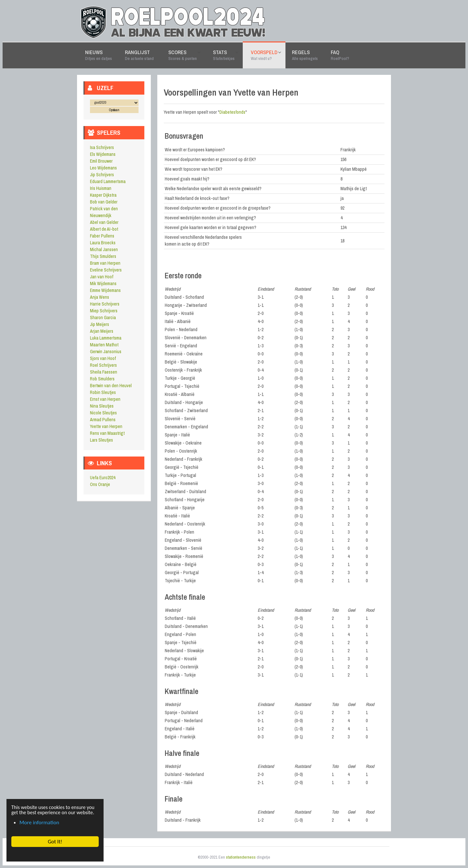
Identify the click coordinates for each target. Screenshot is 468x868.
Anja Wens (100, 297)
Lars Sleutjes (101, 440)
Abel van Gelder (104, 222)
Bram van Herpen (105, 263)
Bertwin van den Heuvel (111, 386)
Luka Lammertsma (106, 338)
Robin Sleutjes (103, 392)
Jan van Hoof (102, 277)
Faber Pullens (102, 236)
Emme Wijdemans (105, 290)
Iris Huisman (101, 188)
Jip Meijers (100, 324)
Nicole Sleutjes (103, 413)
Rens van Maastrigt (107, 433)
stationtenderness (241, 857)
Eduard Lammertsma (108, 181)
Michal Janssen (104, 249)
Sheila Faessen (104, 372)
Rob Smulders (102, 379)
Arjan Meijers (102, 331)
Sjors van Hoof (103, 358)
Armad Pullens (103, 420)
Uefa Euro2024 (103, 478)
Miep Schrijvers (104, 311)
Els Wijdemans (103, 154)
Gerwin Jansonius (106, 352)
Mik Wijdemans (103, 284)
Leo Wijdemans (103, 168)
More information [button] (39, 822)
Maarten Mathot (104, 345)
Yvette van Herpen (106, 426)
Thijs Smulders (103, 256)
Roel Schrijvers (103, 365)
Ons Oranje (100, 484)
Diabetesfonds (232, 112)
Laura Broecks (103, 243)
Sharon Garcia (103, 318)
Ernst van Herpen (105, 399)
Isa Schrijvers (102, 147)
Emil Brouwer (101, 161)
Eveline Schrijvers (106, 270)
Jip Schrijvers (102, 175)
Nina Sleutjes (102, 406)
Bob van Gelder (104, 202)
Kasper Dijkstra (103, 195)
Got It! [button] (55, 842)
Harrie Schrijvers (105, 304)
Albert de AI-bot (104, 229)
